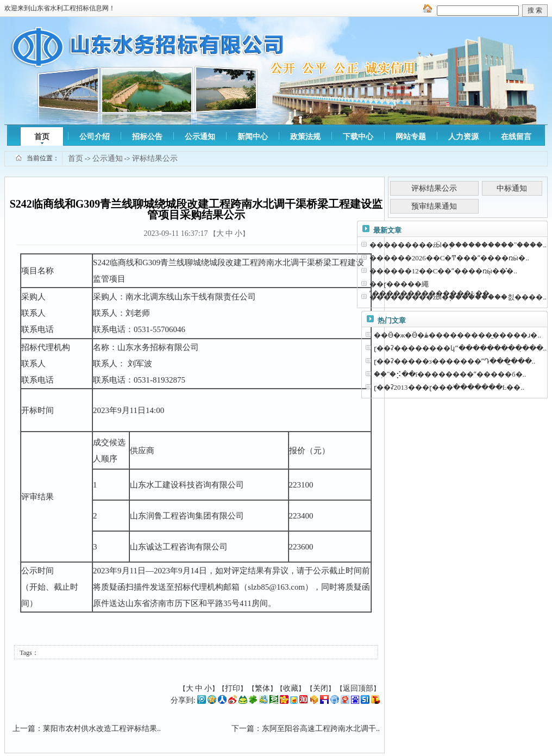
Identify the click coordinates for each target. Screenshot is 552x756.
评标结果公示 (155, 158)
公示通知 (200, 137)
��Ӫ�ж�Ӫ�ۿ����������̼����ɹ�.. (457, 335)
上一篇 (24, 729)
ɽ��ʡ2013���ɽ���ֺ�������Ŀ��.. (449, 387)
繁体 (262, 688)
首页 (42, 137)
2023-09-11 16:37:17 (175, 233)
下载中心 (358, 137)
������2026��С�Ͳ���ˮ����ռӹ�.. (449, 258)
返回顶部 (358, 688)
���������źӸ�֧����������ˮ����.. (458, 245)
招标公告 (147, 137)
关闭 (321, 688)
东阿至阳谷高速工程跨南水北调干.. (321, 729)
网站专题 (411, 137)
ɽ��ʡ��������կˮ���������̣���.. (460, 348)
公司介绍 (95, 137)
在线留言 (516, 137)
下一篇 (243, 729)
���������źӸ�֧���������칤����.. (458, 297)
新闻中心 (253, 137)
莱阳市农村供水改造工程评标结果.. (102, 729)
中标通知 (512, 188)
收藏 (291, 688)
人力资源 (463, 137)
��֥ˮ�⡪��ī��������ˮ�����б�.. (450, 374)
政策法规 (305, 137)
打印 (233, 688)
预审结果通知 (434, 206)
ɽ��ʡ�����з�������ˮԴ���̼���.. (455, 361)
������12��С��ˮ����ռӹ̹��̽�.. (443, 271)
